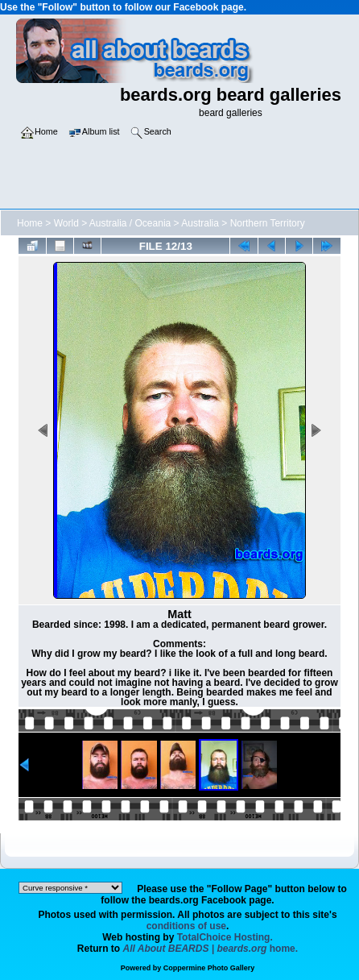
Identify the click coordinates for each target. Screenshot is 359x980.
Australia (200, 223)
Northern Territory (268, 223)
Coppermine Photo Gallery (209, 968)
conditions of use (186, 926)
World (66, 223)
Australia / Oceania (130, 223)
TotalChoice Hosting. (225, 937)
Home (30, 223)
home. (211, 949)
